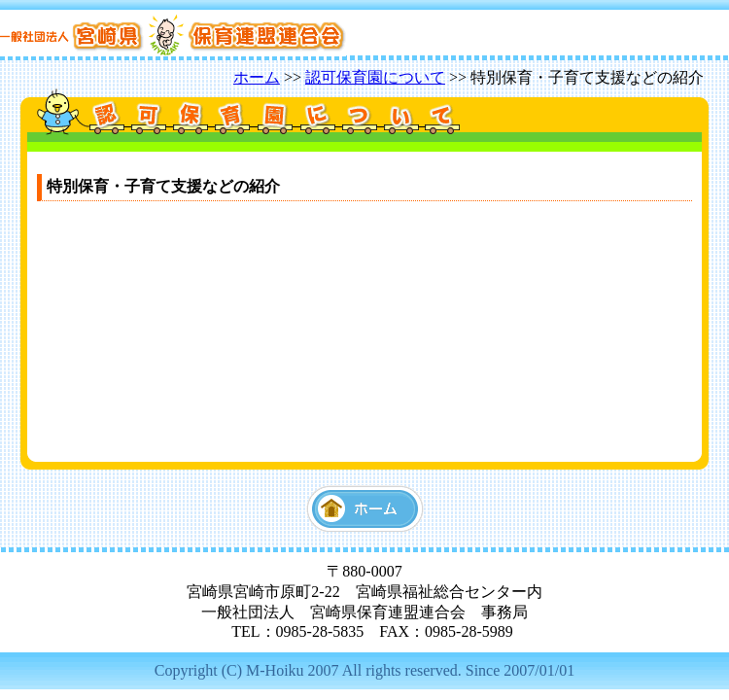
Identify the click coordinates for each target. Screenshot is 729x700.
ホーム (257, 77)
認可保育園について (375, 77)
